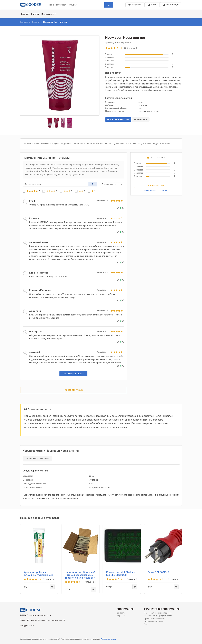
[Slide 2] (56, 123)
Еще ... (147, 624)
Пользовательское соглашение (158, 613)
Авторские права (108, 639)
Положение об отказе (154, 622)
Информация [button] (48, 14)
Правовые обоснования (155, 619)
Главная (25, 14)
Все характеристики (118, 120)
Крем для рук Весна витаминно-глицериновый (38, 574)
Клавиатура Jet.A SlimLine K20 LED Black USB (121, 574)
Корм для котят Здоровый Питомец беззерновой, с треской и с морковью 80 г (80, 575)
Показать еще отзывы (73, 374)
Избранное (141, 120)
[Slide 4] (70, 123)
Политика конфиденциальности (158, 616)
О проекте (121, 616)
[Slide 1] (50, 123)
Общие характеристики (37, 459)
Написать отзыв (156, 185)
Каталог (35, 14)
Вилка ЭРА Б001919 (158, 572)
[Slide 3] (63, 123)
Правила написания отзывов (156, 190)
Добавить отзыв (74, 390)
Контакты (121, 613)
